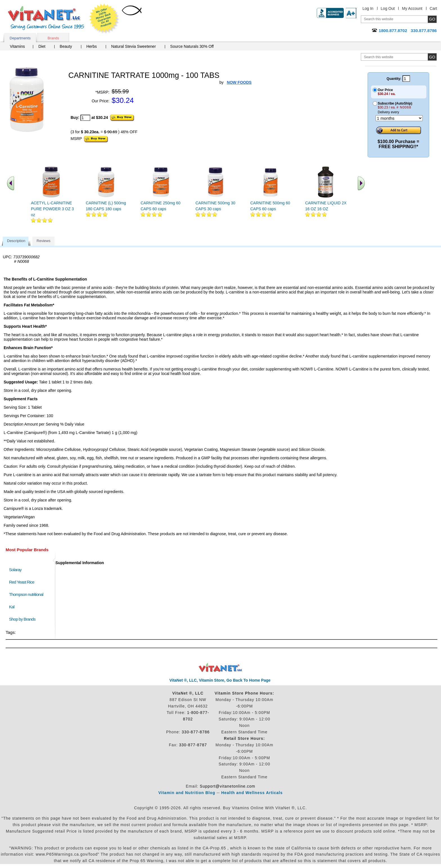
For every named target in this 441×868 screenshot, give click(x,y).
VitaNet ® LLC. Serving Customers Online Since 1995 (46, 18)
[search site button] (432, 57)
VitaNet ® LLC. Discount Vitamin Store (221, 668)
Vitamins (17, 46)
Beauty (66, 46)
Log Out (388, 8)
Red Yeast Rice (22, 582)
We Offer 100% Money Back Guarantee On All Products (104, 19)
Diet (42, 46)
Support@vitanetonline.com (227, 786)
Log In (368, 8)
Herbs (92, 46)
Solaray (15, 570)
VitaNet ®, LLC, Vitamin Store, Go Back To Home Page (220, 680)
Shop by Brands (23, 619)
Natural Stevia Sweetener (133, 46)
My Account (412, 8)
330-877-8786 (196, 732)
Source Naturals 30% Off (192, 46)
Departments (20, 38)
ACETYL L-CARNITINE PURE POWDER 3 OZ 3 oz (52, 209)
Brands (53, 38)
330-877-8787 (193, 745)
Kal (12, 607)
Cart (433, 8)
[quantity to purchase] (85, 118)
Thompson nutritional (26, 594)
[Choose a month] (399, 118)
